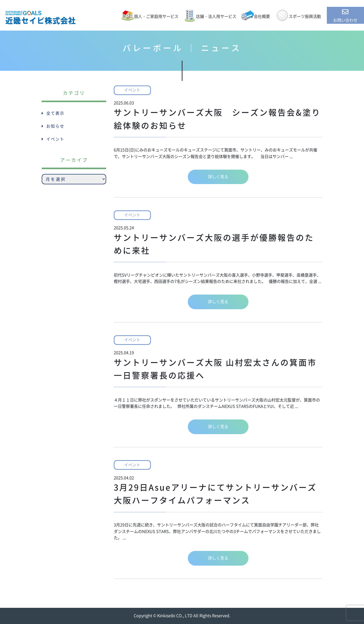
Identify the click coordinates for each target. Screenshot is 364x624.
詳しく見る (218, 177)
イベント (132, 90)
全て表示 (55, 113)
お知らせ (55, 126)
